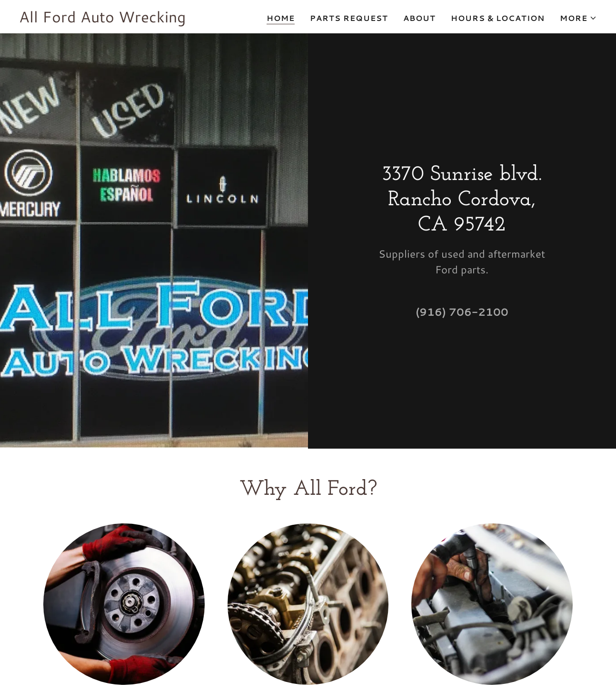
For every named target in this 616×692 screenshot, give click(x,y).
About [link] (419, 18)
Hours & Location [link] (498, 18)
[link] (102, 19)
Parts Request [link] (349, 18)
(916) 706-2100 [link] (462, 312)
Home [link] (281, 18)
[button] (578, 18)
